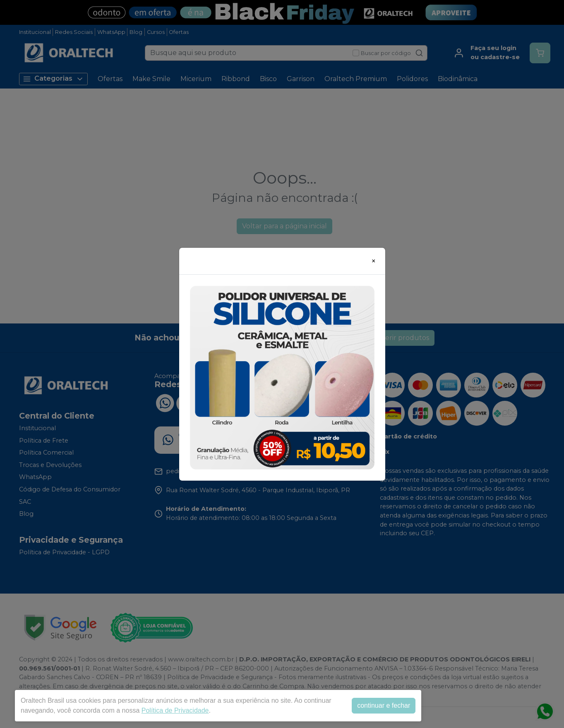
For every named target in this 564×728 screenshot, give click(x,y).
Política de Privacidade (175, 710)
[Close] (374, 261)
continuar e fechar (384, 705)
